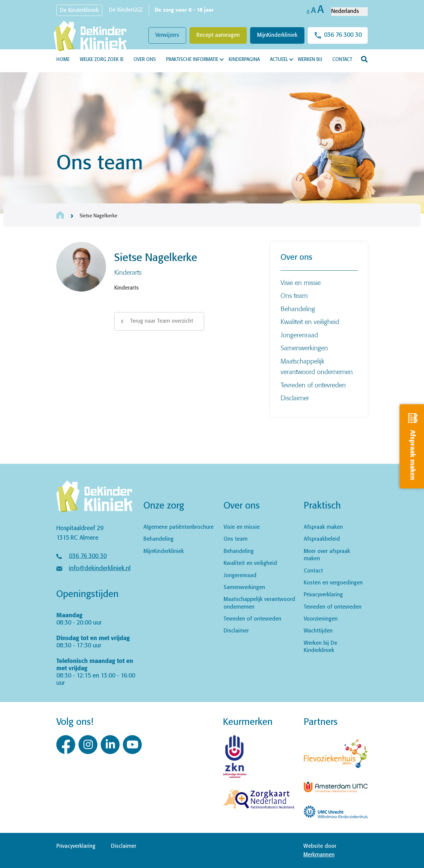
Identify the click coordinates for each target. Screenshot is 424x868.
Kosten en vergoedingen (333, 583)
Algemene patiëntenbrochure (179, 527)
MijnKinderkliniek (277, 35)
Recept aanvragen (218, 35)
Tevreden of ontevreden (313, 385)
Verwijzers (167, 35)
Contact (342, 60)
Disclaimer (295, 398)
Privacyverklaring (323, 595)
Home (63, 60)
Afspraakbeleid (322, 539)
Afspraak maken (323, 527)
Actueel (279, 60)
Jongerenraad (299, 335)
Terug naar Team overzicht (162, 321)
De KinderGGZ (126, 10)
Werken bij (310, 60)
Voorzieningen (321, 619)
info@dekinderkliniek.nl (100, 569)
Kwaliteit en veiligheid (310, 322)
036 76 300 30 (343, 35)
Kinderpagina (244, 60)
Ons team (294, 295)
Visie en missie (301, 282)
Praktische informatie (192, 60)
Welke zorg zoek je (102, 60)
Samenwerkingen (304, 348)
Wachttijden (318, 631)
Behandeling (298, 309)
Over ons (145, 60)
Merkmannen (319, 855)
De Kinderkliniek (79, 10)
